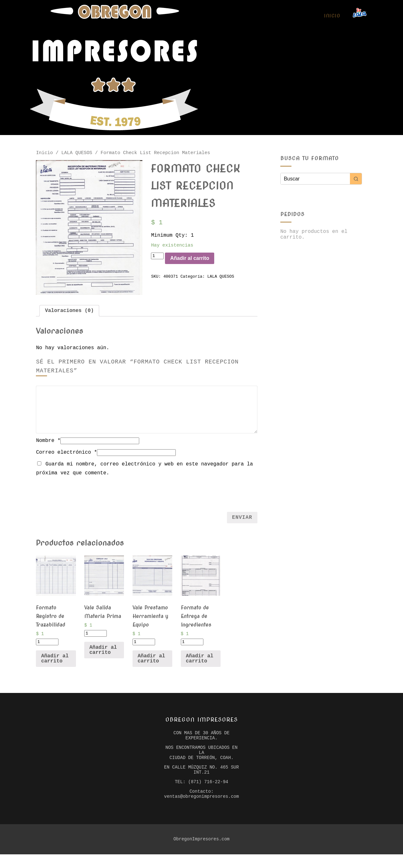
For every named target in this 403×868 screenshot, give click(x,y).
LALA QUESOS (77, 153)
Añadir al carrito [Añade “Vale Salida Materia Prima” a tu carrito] (103, 654)
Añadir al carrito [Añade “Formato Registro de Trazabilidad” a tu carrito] (55, 663)
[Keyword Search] (315, 179)
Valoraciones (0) (69, 313)
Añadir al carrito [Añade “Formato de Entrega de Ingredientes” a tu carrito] (200, 663)
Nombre (48, 443)
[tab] (69, 313)
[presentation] (147, 496)
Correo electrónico (66, 455)
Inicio (332, 16)
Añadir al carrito (198, 263)
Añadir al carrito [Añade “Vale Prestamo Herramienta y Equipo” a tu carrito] (151, 663)
